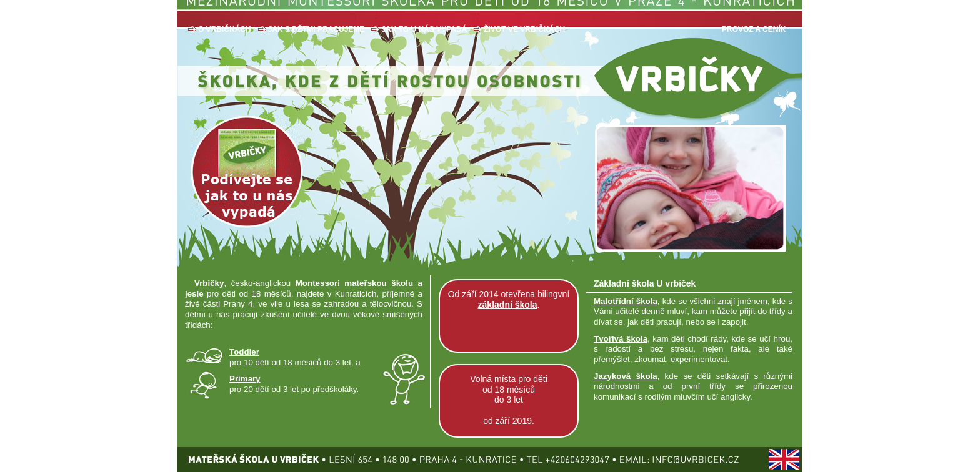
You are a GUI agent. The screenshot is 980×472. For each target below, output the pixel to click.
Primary (245, 379)
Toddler (244, 352)
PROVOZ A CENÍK (754, 29)
